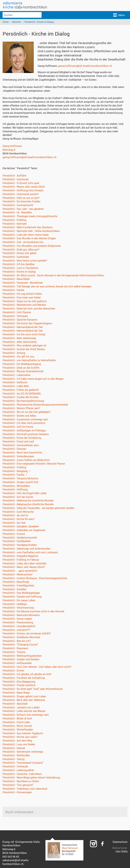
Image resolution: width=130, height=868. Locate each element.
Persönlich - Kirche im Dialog (40, 22)
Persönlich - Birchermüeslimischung (23, 401)
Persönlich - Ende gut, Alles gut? (21, 250)
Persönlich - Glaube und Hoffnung (22, 597)
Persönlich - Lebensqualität (18, 771)
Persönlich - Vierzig (14, 760)
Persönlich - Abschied (15, 704)
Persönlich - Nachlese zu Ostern (21, 782)
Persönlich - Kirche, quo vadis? (20, 737)
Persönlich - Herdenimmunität (20, 538)
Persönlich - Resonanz (15, 649)
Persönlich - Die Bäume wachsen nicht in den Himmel (33, 612)
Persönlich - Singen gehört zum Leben (24, 697)
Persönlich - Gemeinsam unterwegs (23, 752)
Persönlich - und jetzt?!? (16, 630)
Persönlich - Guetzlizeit (16, 257)
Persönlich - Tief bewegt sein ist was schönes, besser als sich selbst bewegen (47, 287)
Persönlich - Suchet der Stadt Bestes (24, 350)
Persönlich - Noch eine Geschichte (22, 453)
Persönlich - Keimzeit (15, 224)
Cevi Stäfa (122, 852)
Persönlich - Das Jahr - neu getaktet (23, 209)
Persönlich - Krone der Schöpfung (22, 438)
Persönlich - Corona (14, 534)
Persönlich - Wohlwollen (16, 756)
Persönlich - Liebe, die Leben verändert (25, 564)
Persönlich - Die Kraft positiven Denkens (26, 434)
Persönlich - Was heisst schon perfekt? (25, 261)
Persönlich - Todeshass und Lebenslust (25, 789)
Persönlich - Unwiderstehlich (19, 627)
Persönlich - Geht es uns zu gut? (21, 198)
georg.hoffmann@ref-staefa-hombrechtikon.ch (85, 66)
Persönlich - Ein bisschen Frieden (22, 202)
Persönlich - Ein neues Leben (19, 601)
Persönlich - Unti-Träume (17, 313)
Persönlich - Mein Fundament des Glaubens (28, 228)
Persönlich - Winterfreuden (18, 730)
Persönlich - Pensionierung (18, 623)
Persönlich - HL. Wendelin (17, 213)
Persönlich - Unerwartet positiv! (21, 195)
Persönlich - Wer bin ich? (17, 641)
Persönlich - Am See (14, 523)
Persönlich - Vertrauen (15, 316)
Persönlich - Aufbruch (15, 383)
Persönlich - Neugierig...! (16, 471)
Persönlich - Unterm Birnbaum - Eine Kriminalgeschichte (35, 579)
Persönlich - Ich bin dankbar (19, 265)
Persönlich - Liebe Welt (16, 387)
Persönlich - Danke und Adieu (19, 416)
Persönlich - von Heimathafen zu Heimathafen (29, 361)
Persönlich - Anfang (14, 353)
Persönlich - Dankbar (15, 590)
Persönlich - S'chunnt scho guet (21, 183)
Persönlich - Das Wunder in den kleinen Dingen (29, 239)
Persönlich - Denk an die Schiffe (21, 368)
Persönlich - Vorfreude (15, 767)
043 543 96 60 (11, 857)
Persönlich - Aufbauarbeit (17, 664)
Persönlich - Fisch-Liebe (16, 723)
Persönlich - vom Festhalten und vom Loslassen (30, 553)
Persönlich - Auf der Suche (18, 497)
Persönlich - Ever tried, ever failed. (22, 298)
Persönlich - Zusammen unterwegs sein (25, 420)
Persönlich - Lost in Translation (20, 268)
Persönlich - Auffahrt (15, 176)
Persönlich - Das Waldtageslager (21, 593)
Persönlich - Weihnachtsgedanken (22, 656)
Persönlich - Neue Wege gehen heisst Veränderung (31, 778)
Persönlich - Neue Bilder (16, 279)
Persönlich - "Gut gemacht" (18, 785)
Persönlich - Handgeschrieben (20, 545)
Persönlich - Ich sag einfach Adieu (22, 294)
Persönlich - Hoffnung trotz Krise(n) (23, 191)
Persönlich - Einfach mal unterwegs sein (26, 715)
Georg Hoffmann (12, 146)
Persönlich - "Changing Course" (20, 645)
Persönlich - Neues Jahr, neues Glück (24, 187)
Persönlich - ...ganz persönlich (20, 571)
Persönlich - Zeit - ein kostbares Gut (23, 243)
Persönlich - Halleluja (15, 604)
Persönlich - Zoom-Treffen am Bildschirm (26, 460)
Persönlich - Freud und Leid (18, 442)
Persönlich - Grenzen (14, 449)
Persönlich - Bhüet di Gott (17, 719)
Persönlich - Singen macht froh (20, 483)
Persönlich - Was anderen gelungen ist (25, 346)
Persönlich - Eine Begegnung (19, 682)
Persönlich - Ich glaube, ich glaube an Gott (27, 675)
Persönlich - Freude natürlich (19, 686)
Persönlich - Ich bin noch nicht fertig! (24, 335)
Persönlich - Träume (14, 652)
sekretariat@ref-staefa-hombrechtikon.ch (16, 863)
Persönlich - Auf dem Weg (17, 741)
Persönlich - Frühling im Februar (21, 560)
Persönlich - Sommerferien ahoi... (22, 446)
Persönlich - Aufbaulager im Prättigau (24, 431)
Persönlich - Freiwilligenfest (18, 586)
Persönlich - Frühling (14, 220)
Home (6, 22)
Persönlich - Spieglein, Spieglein (21, 527)
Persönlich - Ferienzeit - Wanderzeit (23, 283)
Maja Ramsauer (70, 848)
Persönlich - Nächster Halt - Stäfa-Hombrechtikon (31, 231)
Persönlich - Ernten (13, 671)
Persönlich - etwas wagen (17, 619)
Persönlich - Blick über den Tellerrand (24, 700)
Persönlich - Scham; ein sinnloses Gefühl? (27, 634)
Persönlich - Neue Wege (16, 693)
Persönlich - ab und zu (15, 516)
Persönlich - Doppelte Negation (20, 556)
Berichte (17, 22)
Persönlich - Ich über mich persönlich (24, 423)
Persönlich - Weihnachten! (18, 575)
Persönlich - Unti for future (18, 427)
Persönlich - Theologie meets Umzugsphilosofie (30, 217)
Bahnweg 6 (9, 150)
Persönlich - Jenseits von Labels (21, 708)
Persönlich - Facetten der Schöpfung (24, 678)
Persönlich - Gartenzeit (16, 180)
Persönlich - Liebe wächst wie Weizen (24, 711)
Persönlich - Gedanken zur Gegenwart (24, 531)
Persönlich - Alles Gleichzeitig (20, 342)
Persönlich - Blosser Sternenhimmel (23, 372)
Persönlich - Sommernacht (18, 206)
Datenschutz (120, 842)
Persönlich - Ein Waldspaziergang (22, 364)
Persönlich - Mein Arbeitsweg (19, 339)
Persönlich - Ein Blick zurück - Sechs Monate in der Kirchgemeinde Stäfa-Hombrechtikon (53, 276)
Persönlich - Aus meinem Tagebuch (23, 734)
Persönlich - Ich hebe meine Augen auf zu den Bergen (33, 379)
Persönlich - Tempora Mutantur (20, 479)
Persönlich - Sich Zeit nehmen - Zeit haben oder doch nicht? (37, 667)
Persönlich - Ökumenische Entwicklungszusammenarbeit (35, 405)
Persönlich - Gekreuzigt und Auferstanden (26, 549)
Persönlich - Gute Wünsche (18, 512)
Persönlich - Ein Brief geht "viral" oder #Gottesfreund (33, 689)
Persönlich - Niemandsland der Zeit (23, 327)
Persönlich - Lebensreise (16, 375)
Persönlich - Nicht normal (17, 726)
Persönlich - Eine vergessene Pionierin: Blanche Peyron (34, 464)
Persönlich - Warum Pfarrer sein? (21, 409)
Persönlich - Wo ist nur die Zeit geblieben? (27, 412)
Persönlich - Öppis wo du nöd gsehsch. (25, 302)
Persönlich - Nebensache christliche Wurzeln (28, 501)
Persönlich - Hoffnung (15, 490)
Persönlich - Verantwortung (18, 608)
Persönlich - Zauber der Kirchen (21, 398)
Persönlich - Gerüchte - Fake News (22, 774)
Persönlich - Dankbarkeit (17, 542)
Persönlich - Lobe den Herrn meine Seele (26, 235)
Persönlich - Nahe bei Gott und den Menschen (29, 309)
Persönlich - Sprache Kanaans (20, 320)
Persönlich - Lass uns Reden (19, 745)
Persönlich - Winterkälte (16, 486)
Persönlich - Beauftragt (16, 582)
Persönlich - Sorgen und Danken (21, 660)
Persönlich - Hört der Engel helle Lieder (25, 494)
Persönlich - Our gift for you (18, 357)
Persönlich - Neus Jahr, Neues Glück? (24, 567)
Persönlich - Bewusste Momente (21, 616)
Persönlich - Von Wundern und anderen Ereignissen (32, 246)
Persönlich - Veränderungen (18, 457)
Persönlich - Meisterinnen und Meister (24, 305)
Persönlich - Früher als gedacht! (21, 390)
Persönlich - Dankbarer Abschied (21, 638)
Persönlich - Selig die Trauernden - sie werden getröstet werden (38, 508)
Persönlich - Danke (13, 290)
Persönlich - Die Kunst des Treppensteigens (27, 324)
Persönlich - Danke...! (15, 475)
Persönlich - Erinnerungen (17, 793)
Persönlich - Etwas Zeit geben (20, 254)
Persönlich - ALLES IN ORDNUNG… (23, 394)
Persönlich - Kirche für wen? (19, 519)
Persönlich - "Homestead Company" (23, 763)
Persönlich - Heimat (14, 748)
